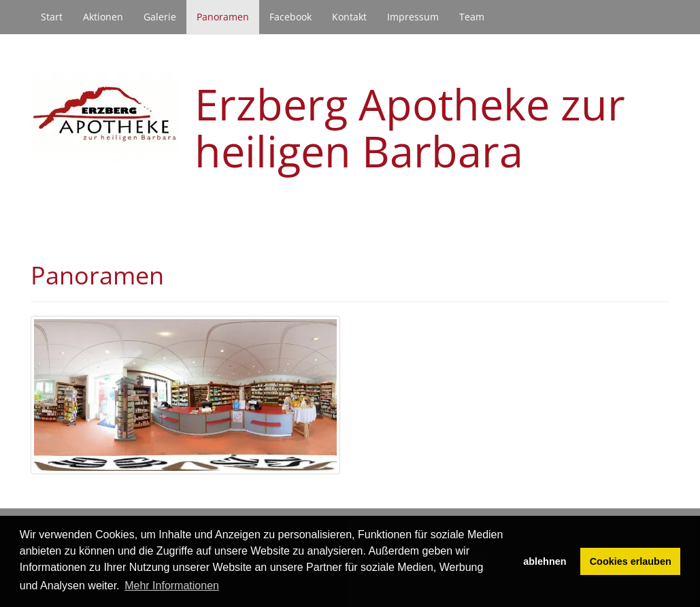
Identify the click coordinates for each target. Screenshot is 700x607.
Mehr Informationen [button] (172, 586)
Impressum (413, 17)
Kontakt (349, 17)
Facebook (290, 17)
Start (52, 17)
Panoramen (223, 17)
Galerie (160, 17)
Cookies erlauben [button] (631, 561)
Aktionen (103, 17)
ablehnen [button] (545, 561)
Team (472, 17)
